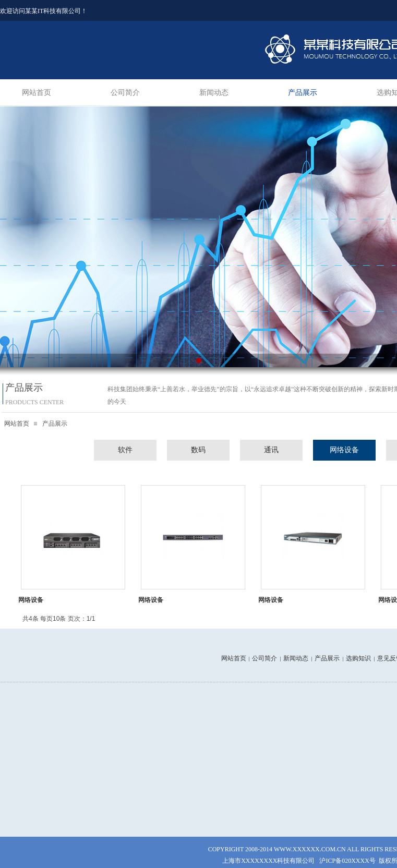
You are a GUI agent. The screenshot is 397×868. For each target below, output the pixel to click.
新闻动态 (214, 93)
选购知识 (358, 658)
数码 (198, 450)
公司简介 (125, 93)
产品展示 (303, 93)
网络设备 (344, 450)
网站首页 (37, 93)
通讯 (271, 450)
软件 (125, 450)
